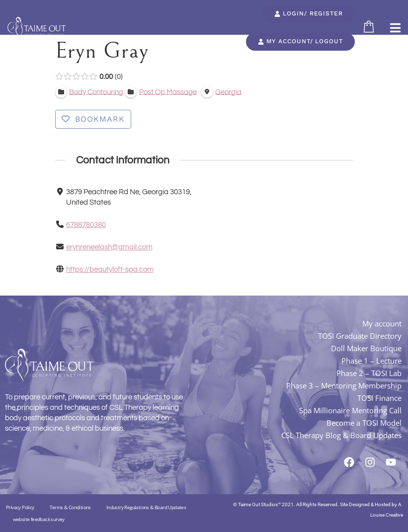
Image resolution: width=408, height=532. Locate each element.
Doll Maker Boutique (366, 348)
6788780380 (85, 225)
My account (382, 323)
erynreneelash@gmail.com (109, 247)
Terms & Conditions (70, 507)
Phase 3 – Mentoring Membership (344, 385)
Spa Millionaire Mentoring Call (350, 410)
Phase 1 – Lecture (371, 361)
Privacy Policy (20, 507)
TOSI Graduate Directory (360, 336)
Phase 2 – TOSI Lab (369, 373)
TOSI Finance (379, 398)
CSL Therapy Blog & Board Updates (341, 435)
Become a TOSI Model (364, 423)
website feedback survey (39, 519)
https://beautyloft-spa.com (109, 269)
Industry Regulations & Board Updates (146, 507)
